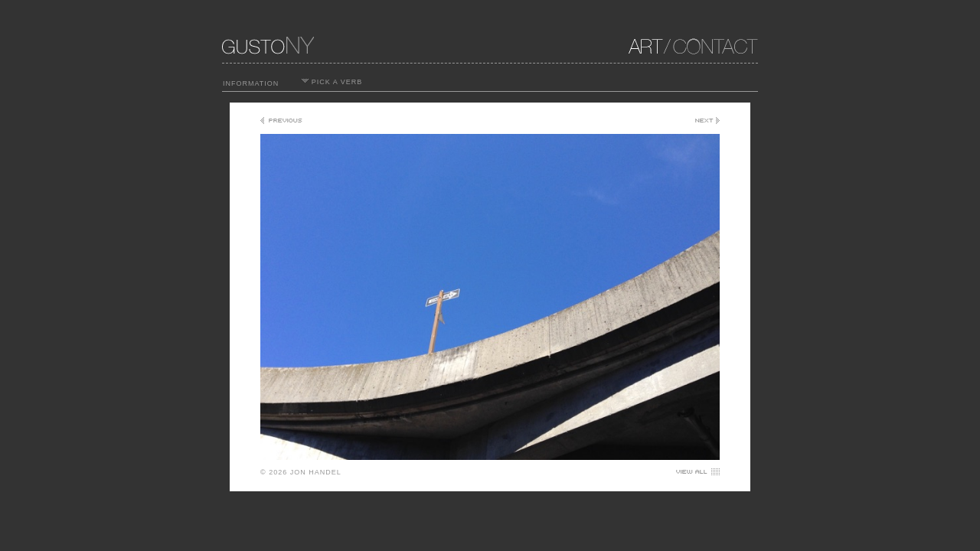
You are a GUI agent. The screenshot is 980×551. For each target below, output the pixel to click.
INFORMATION (251, 83)
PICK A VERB (332, 82)
